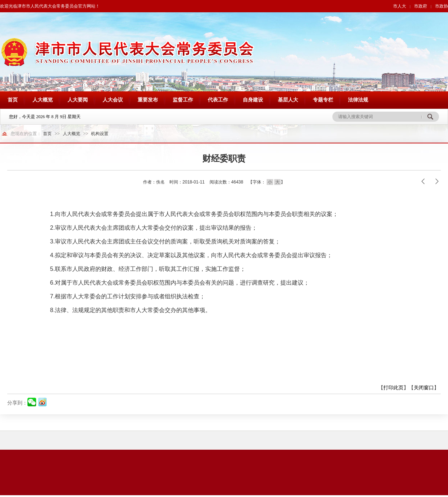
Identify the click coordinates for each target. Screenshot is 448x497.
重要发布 (148, 100)
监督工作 (183, 100)
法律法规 (358, 100)
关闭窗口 (424, 388)
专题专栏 (323, 100)
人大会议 (113, 100)
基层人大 (288, 100)
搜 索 (430, 117)
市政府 (421, 6)
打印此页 (393, 388)
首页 (13, 100)
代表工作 (218, 100)
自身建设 (253, 100)
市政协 (441, 6)
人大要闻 (78, 100)
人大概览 (43, 100)
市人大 (400, 6)
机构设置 (100, 134)
